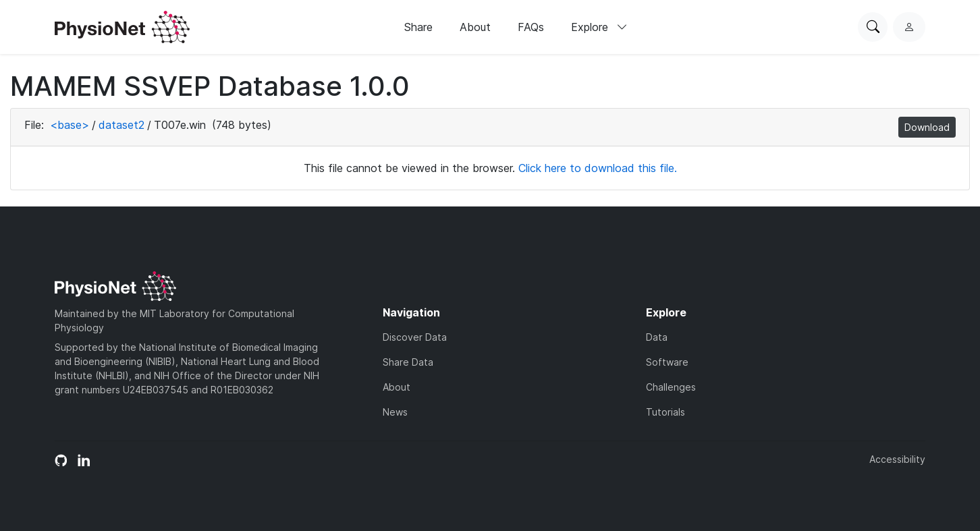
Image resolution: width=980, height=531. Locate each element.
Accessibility (897, 459)
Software (667, 362)
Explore (599, 27)
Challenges (671, 387)
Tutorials (665, 412)
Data (657, 337)
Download (927, 127)
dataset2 (121, 125)
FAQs (531, 27)
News (395, 412)
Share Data (408, 362)
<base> (70, 125)
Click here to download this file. (598, 168)
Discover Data (415, 337)
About (475, 27)
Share (418, 27)
